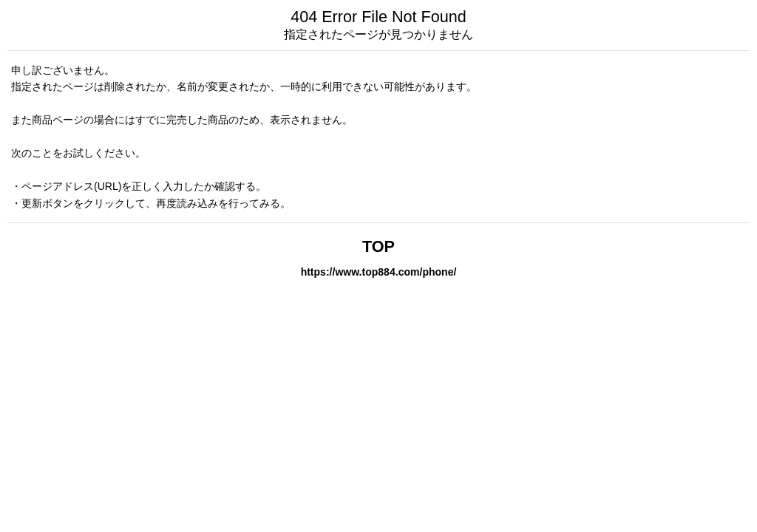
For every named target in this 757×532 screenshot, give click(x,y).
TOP (378, 246)
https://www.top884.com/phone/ (379, 272)
